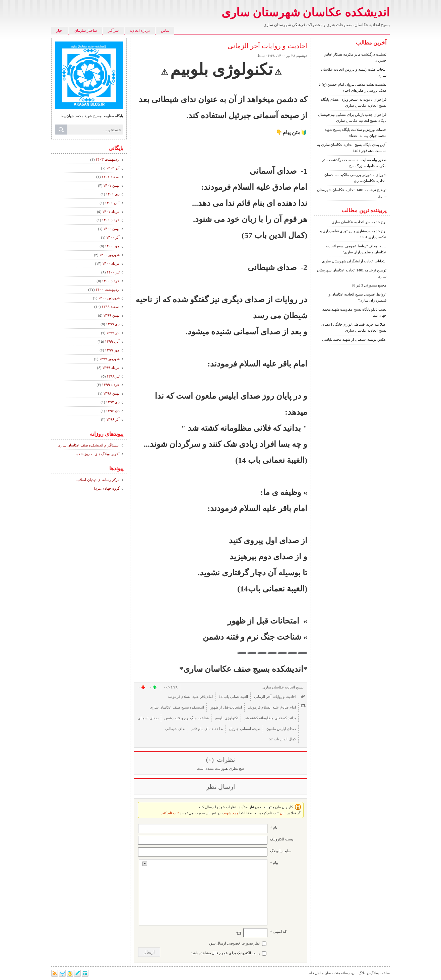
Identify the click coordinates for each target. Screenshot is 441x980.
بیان (283, 813)
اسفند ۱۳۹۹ (111, 307)
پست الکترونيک (282, 839)
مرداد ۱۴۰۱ (111, 212)
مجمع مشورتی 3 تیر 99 (369, 285)
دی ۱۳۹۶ (113, 411)
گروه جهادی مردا (107, 488)
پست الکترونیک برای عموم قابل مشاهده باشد (225, 953)
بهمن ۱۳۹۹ (111, 315)
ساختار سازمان (86, 30)
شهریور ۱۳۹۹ (109, 359)
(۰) (211, 760)
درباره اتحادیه (140, 30)
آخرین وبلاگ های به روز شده (98, 454)
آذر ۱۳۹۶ (113, 419)
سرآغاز (113, 30)
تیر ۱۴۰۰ (113, 272)
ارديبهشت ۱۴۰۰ (108, 290)
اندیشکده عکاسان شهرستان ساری (306, 13)
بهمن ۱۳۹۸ (111, 393)
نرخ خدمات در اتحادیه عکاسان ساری (359, 222)
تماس (165, 30)
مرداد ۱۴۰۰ (111, 263)
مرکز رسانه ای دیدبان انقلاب (98, 480)
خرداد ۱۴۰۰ (111, 281)
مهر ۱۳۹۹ (112, 350)
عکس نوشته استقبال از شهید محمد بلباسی (354, 339)
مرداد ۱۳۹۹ (111, 367)
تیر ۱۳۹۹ (113, 376)
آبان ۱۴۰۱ (112, 203)
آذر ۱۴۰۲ (113, 168)
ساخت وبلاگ (380, 973)
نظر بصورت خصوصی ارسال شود (234, 943)
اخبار (60, 30)
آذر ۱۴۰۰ (113, 237)
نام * (274, 827)
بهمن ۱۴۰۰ (111, 229)
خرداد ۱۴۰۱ (111, 220)
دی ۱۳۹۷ (113, 402)
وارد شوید (231, 813)
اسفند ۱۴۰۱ (111, 177)
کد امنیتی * (278, 931)
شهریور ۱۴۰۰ (109, 255)
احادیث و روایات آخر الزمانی (267, 46)
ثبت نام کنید (170, 813)
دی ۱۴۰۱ (113, 194)
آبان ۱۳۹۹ (112, 341)
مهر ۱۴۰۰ (112, 246)
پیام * (274, 863)
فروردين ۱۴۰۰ (109, 298)
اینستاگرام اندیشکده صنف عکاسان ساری (89, 445)
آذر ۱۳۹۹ (113, 333)
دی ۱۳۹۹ (113, 324)
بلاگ (362, 973)
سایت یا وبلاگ (281, 851)
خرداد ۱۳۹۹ (111, 385)
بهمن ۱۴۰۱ (111, 185)
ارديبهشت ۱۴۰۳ (108, 159)
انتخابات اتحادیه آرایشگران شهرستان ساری (354, 261)
